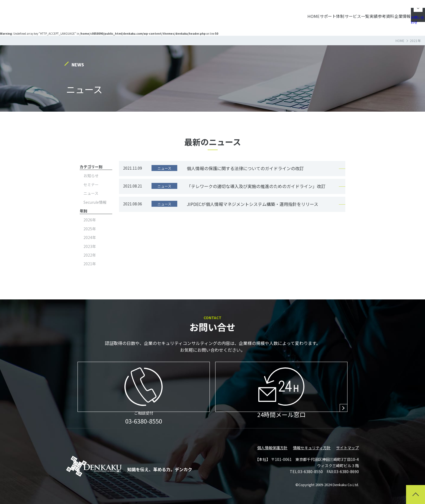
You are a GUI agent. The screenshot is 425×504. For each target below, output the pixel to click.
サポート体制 (280, 13)
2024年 (90, 237)
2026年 (90, 220)
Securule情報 (95, 202)
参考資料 (357, 13)
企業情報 (382, 13)
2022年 (90, 255)
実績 (337, 13)
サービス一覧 (313, 13)
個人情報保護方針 (272, 448)
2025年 (90, 229)
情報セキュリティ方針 (312, 448)
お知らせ (91, 176)
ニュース (91, 193)
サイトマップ (347, 448)
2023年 (90, 246)
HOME (254, 13)
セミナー (91, 185)
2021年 (90, 264)
